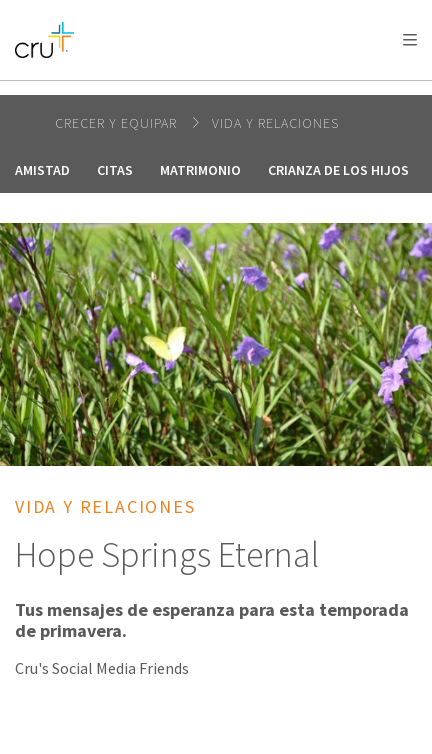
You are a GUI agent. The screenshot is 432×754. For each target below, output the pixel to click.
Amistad (42, 170)
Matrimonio (200, 170)
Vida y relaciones (275, 123)
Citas (115, 170)
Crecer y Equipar (118, 123)
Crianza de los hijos (338, 170)
